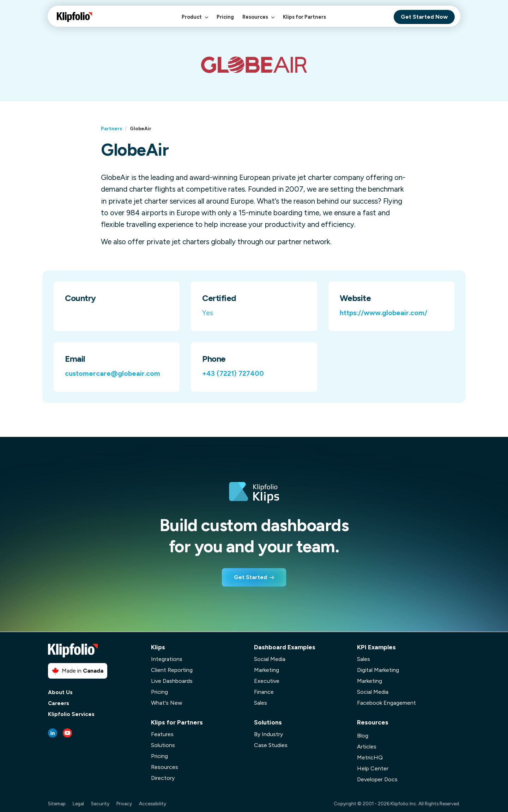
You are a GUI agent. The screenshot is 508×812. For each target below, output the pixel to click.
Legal (78, 804)
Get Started (250, 577)
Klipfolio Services (71, 714)
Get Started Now (424, 17)
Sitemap (57, 804)
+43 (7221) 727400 (233, 374)
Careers (59, 703)
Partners (111, 128)
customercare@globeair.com (113, 374)
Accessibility (153, 804)
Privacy (124, 804)
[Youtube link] (67, 733)
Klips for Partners (304, 17)
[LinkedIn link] (53, 733)
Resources (258, 21)
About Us (60, 693)
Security (100, 804)
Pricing (225, 17)
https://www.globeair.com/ (383, 313)
